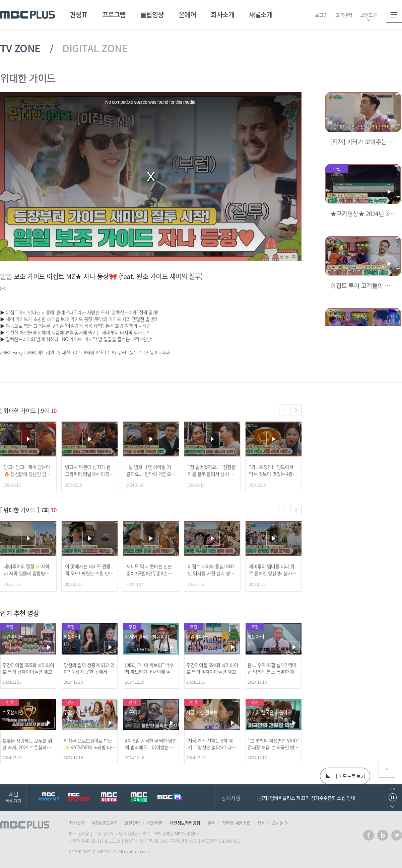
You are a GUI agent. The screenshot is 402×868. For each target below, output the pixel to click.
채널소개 (261, 15)
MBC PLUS (27, 15)
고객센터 (344, 15)
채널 (13, 797)
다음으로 (393, 807)
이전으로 (393, 789)
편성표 (79, 15)
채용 (261, 823)
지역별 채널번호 (236, 823)
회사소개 (222, 15)
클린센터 (132, 823)
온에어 (187, 15)
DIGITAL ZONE (95, 48)
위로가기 (387, 769)
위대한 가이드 (28, 78)
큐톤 (211, 823)
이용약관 (155, 823)
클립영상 (152, 15)
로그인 (321, 15)
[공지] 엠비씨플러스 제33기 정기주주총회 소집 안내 (306, 798)
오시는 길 (280, 823)
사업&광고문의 (105, 823)
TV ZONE (20, 48)
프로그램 (114, 15)
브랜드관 (368, 15)
